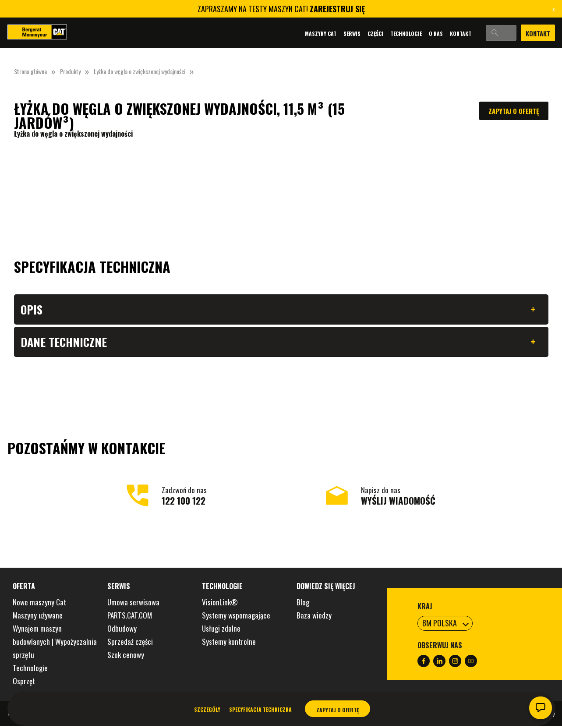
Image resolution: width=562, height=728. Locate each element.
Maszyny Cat (294, 34)
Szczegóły (207, 709)
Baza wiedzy (314, 617)
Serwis (326, 34)
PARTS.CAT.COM (130, 617)
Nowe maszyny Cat (39, 604)
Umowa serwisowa (133, 604)
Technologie (380, 34)
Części (349, 34)
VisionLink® (220, 604)
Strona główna (30, 71)
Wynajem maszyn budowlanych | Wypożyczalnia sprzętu (55, 644)
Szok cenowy (126, 657)
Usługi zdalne (221, 631)
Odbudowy (122, 631)
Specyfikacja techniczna (260, 709)
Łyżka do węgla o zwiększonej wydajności (140, 71)
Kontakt (434, 34)
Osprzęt (24, 683)
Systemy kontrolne (229, 644)
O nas (410, 34)
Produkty (70, 71)
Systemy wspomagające (236, 617)
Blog (303, 604)
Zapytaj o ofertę (514, 111)
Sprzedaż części (130, 644)
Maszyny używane (38, 617)
